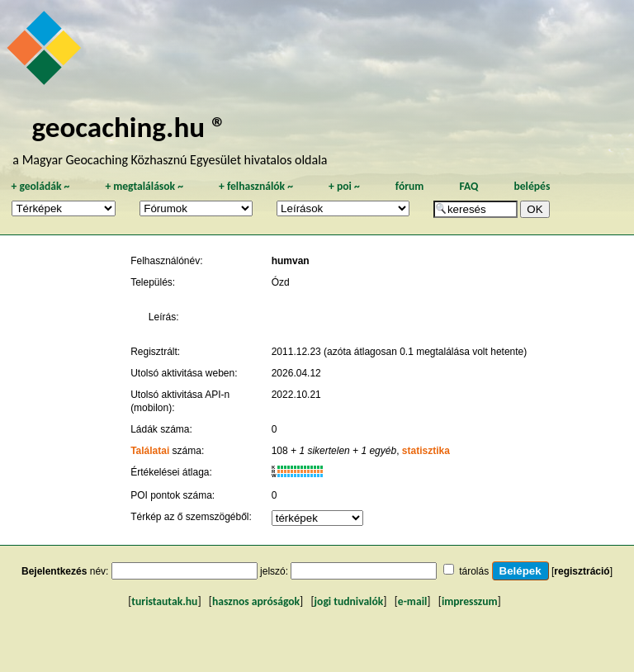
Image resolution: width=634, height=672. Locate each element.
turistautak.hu (164, 601)
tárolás (474, 571)
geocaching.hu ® (129, 127)
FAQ (468, 186)
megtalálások (144, 186)
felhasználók (256, 186)
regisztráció (582, 571)
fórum (410, 186)
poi (344, 186)
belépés (532, 186)
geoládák (40, 186)
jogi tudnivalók (349, 601)
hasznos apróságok (256, 601)
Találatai (150, 451)
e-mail (412, 601)
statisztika (426, 451)
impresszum (470, 601)
